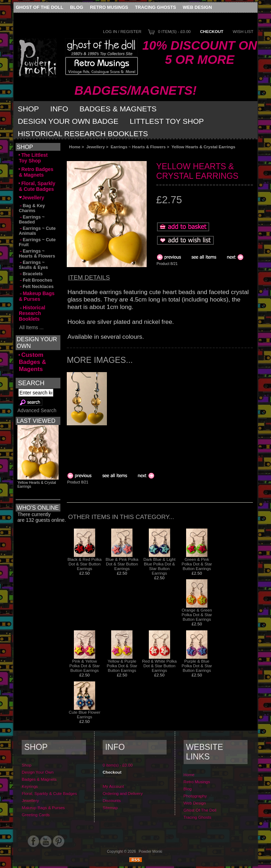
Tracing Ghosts (155, 7)
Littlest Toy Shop (167, 121)
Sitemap (110, 808)
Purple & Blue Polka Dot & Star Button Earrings (197, 666)
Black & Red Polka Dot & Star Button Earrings (85, 564)
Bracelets (31, 274)
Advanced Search (37, 410)
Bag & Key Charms (32, 208)
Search (31, 383)
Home (75, 147)
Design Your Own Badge (68, 121)
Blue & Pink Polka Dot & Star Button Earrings (122, 564)
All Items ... (31, 327)
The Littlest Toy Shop (33, 158)
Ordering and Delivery (123, 793)
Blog (77, 7)
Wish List (243, 31)
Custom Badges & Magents (32, 362)
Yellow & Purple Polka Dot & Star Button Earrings (122, 666)
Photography (195, 796)
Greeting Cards (36, 815)
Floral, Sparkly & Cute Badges (37, 186)
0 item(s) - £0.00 (174, 31)
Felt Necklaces (36, 287)
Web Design (197, 7)
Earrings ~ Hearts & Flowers (138, 147)
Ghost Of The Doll (39, 7)
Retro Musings (109, 7)
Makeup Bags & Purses (37, 296)
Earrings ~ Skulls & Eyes (33, 265)
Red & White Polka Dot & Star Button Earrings (159, 666)
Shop (28, 109)
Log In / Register (122, 31)
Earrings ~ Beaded (32, 220)
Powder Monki (151, 852)
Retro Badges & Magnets (36, 172)
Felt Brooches (36, 280)
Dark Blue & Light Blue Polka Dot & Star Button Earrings (159, 566)
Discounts (112, 800)
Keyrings (30, 786)
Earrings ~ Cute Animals (37, 231)
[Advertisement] (147, 155)
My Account (113, 786)
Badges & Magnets (118, 109)
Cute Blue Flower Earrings (85, 714)
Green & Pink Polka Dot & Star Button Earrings (197, 564)
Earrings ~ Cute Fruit (37, 242)
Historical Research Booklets (83, 134)
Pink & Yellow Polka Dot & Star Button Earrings (85, 666)
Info (59, 109)
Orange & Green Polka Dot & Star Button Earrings (197, 615)
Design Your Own (38, 772)
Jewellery (96, 147)
